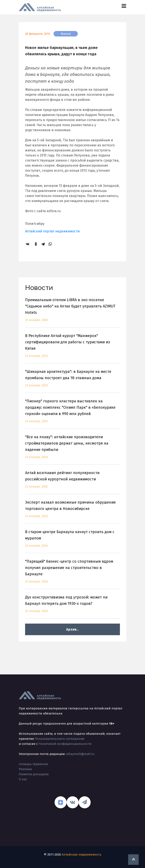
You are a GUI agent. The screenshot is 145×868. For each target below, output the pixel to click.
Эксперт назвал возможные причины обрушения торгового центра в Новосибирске (72, 512)
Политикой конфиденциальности (65, 744)
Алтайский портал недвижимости (52, 231)
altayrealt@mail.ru (80, 754)
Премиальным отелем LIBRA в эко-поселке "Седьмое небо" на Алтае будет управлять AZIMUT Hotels (72, 312)
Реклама (25, 769)
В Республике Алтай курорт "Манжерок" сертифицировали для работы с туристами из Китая (72, 348)
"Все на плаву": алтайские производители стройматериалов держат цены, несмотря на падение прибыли (72, 449)
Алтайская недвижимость (82, 855)
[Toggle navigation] (124, 6)
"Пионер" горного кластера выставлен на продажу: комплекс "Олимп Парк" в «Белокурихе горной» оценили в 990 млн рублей (72, 414)
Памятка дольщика (34, 774)
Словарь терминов (33, 764)
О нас (23, 779)
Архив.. (72, 629)
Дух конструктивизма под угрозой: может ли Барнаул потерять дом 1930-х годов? (72, 607)
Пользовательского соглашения (60, 739)
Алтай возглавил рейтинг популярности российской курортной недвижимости (72, 482)
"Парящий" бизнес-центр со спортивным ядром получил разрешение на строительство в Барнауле (72, 574)
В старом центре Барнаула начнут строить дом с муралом (72, 541)
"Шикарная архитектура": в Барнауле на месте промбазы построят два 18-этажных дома (72, 381)
